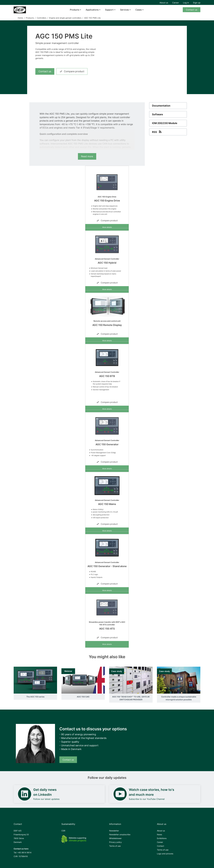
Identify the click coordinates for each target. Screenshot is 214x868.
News (159, 834)
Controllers (41, 18)
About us (164, 3)
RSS (157, 132)
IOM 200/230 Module (165, 123)
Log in (186, 3)
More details (107, 227)
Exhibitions (162, 838)
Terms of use (115, 846)
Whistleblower (115, 838)
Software (157, 114)
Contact (160, 846)
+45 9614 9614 (24, 852)
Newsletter (114, 831)
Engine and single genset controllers (65, 18)
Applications (92, 10)
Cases (139, 10)
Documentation (161, 106)
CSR (63, 831)
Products (75, 10)
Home (20, 18)
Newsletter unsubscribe (120, 834)
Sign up (197, 3)
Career (176, 3)
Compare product (72, 71)
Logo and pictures (165, 854)
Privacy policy (115, 842)
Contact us (192, 10)
